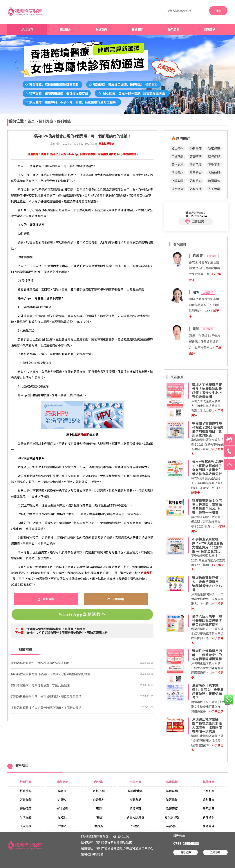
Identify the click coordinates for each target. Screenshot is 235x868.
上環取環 (177, 181)
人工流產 (214, 189)
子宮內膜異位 (135, 817)
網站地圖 (98, 854)
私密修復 (214, 149)
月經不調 (177, 157)
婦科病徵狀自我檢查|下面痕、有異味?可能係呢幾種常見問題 (50, 674)
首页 (31, 121)
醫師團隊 (137, 30)
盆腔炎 (99, 826)
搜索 (218, 11)
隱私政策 (126, 843)
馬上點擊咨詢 (106, 144)
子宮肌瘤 (196, 165)
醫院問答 (173, 30)
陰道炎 (62, 791)
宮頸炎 (62, 800)
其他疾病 (209, 782)
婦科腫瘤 (196, 149)
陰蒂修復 (172, 809)
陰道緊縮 (177, 173)
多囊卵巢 (135, 800)
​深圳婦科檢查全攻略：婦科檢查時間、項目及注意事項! (47, 697)
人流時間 (214, 173)
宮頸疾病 (196, 157)
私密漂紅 (172, 826)
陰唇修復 (177, 189)
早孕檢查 (196, 173)
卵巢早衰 (135, 809)
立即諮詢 (195, 222)
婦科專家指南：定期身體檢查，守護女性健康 (40, 685)
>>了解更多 (216, 712)
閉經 (99, 817)
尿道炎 (62, 817)
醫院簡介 (65, 30)
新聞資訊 (210, 30)
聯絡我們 (101, 30)
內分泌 (99, 782)
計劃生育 (26, 782)
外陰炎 (135, 826)
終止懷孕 (177, 149)
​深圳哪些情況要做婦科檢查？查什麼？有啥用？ (57, 629)
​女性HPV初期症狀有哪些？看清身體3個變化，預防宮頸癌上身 (67, 633)
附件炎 (62, 826)
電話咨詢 (186, 852)
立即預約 (215, 852)
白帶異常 (99, 800)
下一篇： (21, 633)
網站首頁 (27, 30)
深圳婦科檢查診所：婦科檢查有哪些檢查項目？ (42, 663)
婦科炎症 (46, 121)
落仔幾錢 (214, 157)
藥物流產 (177, 165)
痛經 (99, 809)
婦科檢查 (64, 121)
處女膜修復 (172, 817)
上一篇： (21, 629)
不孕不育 (214, 165)
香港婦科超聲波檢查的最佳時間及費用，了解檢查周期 (46, 708)
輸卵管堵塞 (135, 791)
